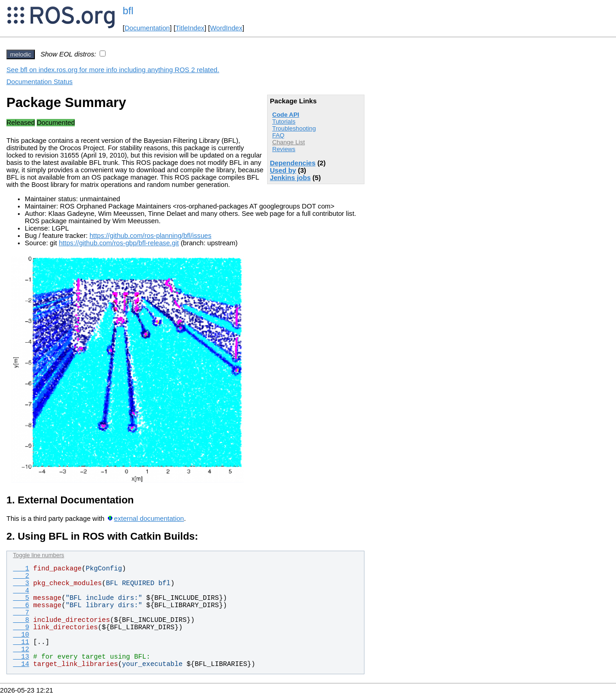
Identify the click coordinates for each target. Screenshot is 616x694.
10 (21, 635)
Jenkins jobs (290, 178)
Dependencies (293, 163)
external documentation (149, 519)
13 (21, 657)
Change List (288, 142)
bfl (128, 11)
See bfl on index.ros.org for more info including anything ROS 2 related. (113, 70)
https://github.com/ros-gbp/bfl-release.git (119, 243)
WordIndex (226, 28)
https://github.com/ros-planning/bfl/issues (151, 236)
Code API (286, 115)
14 (21, 664)
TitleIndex (190, 28)
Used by (283, 170)
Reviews (284, 149)
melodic (21, 54)
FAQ (278, 135)
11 (21, 642)
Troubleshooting (294, 128)
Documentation (147, 28)
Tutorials (284, 121)
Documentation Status (39, 82)
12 (21, 649)
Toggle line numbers (38, 555)
